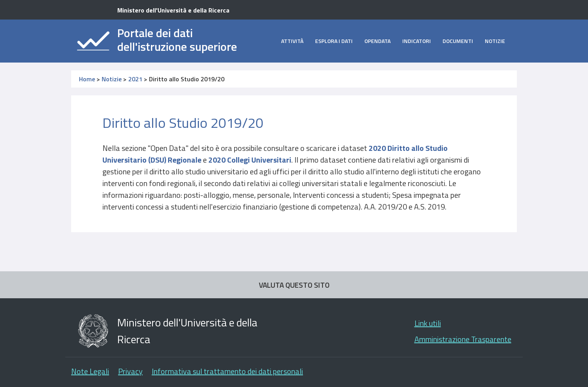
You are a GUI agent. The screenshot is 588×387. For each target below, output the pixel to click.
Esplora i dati (334, 41)
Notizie (495, 41)
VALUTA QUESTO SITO (294, 285)
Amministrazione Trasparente (463, 339)
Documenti (458, 41)
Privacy (130, 371)
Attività (292, 41)
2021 (135, 79)
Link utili (428, 323)
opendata (377, 41)
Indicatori (417, 41)
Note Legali (90, 371)
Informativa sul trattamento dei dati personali (227, 371)
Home (87, 79)
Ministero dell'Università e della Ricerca (173, 10)
